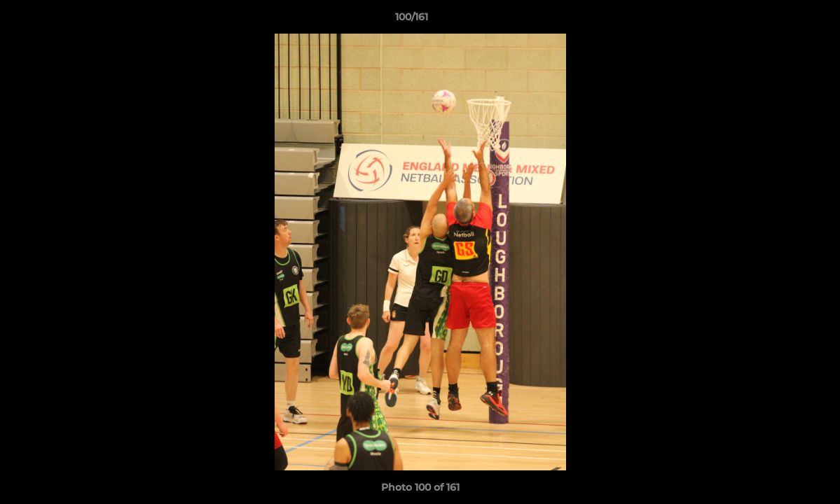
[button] (781, 20)
